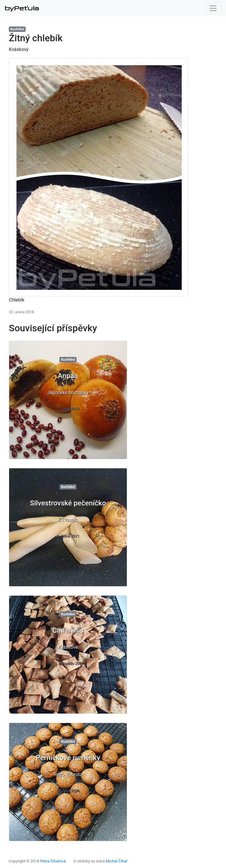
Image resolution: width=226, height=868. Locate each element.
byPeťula (22, 8)
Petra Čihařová (53, 861)
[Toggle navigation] (213, 8)
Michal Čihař (117, 861)
